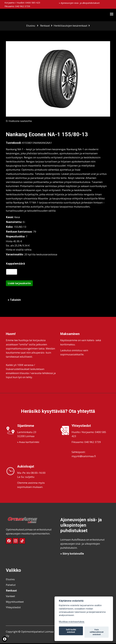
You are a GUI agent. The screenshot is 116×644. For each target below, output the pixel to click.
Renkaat (45, 26)
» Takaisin (14, 301)
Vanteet (10, 597)
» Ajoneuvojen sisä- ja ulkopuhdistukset (79, 3)
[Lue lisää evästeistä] (5, 639)
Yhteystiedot (13, 608)
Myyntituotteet (15, 602)
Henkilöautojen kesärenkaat (70, 26)
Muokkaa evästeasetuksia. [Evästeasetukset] (72, 622)
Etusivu (31, 26)
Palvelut (11, 586)
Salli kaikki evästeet (71, 631)
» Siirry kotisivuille (72, 554)
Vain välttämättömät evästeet (97, 632)
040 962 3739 (23, 6)
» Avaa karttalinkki (28, 443)
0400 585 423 (33, 3)
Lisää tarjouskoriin (19, 284)
